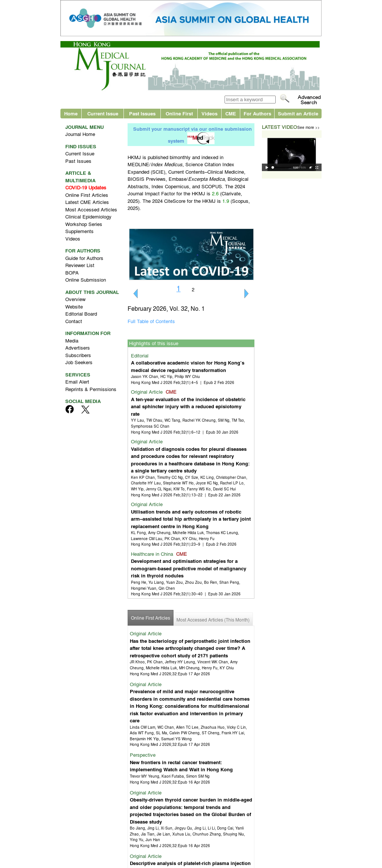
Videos (209, 113)
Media (72, 340)
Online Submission (86, 280)
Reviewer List (80, 265)
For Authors (257, 113)
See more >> (309, 127)
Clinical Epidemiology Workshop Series (88, 220)
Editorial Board (81, 314)
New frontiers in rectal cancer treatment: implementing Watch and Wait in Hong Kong (181, 766)
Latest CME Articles (87, 202)
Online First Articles (87, 195)
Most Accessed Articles (91, 209)
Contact (74, 321)
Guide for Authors (84, 258)
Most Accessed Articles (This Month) (213, 620)
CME (231, 113)
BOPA (72, 272)
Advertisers (78, 348)
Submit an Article (298, 113)
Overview (75, 299)
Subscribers (78, 355)
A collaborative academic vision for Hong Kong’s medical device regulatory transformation (188, 366)
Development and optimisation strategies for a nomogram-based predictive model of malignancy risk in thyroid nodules (189, 568)
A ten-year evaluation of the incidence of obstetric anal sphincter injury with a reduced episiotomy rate (188, 406)
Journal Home (80, 134)
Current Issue (103, 113)
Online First (179, 113)
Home (71, 113)
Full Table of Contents (151, 321)
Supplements (79, 231)
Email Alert (77, 382)
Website (74, 306)
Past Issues (142, 113)
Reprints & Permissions (91, 389)
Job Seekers (79, 362)
